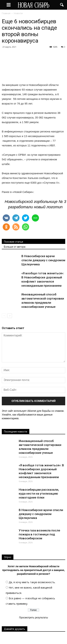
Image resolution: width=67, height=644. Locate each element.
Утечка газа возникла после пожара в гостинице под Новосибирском (39, 534)
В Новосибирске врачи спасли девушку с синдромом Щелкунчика (43, 260)
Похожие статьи (13, 242)
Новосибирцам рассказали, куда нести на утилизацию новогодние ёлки (39, 494)
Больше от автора (15, 247)
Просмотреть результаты (34, 618)
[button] (62, 5)
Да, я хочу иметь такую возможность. (32, 582)
